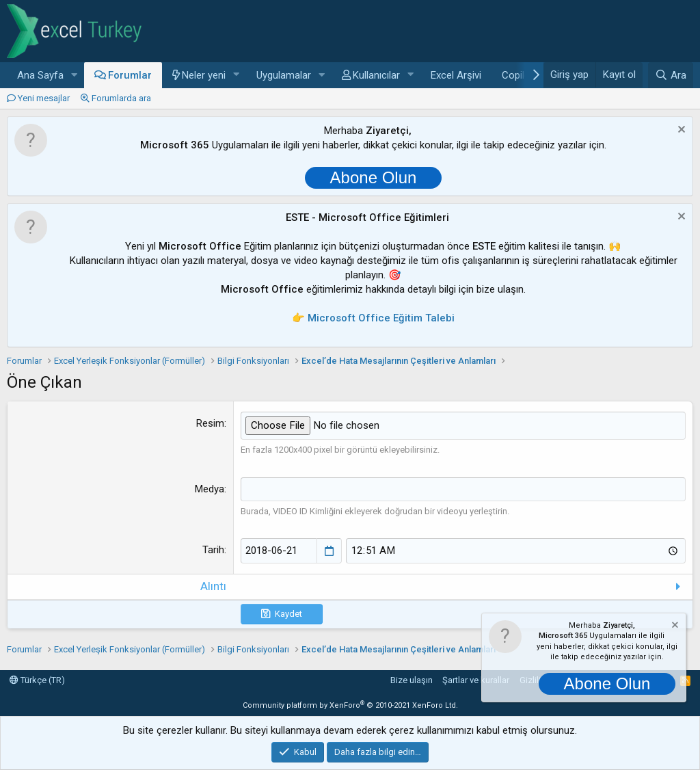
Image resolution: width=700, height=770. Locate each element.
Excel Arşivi (456, 75)
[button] (75, 76)
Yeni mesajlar (44, 98)
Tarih (213, 550)
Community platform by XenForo (350, 705)
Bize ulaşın (412, 679)
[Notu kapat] (680, 131)
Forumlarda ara (121, 98)
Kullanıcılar (376, 75)
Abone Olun (374, 177)
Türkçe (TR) (37, 679)
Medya (210, 488)
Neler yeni (204, 75)
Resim (210, 423)
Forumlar (130, 75)
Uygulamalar (284, 75)
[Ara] (671, 75)
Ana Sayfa (40, 75)
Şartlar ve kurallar (476, 679)
